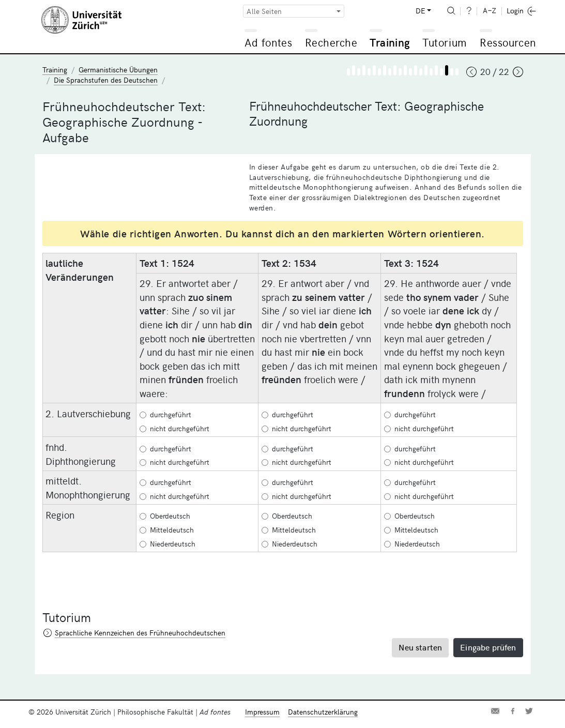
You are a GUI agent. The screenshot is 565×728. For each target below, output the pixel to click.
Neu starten (420, 647)
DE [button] (420, 11)
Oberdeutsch (165, 516)
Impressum (262, 712)
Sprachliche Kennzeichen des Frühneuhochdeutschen (140, 633)
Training (390, 42)
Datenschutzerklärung (323, 712)
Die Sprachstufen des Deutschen (106, 80)
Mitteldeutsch (167, 530)
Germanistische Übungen (118, 70)
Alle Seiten (264, 11)
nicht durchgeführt (174, 428)
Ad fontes (268, 42)
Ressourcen (508, 42)
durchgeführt (165, 414)
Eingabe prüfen (488, 647)
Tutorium (444, 42)
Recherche (331, 42)
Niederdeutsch (167, 544)
